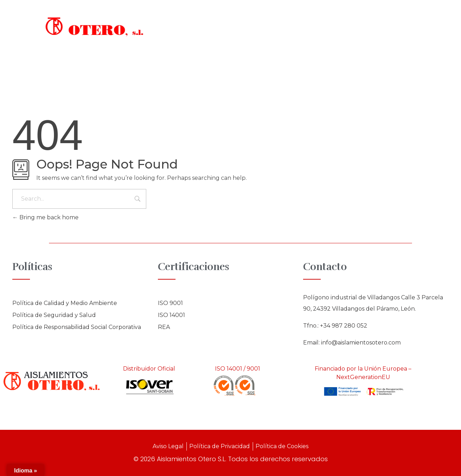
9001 (253, 369)
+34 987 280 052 (344, 326)
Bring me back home (45, 217)
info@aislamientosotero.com (361, 343)
